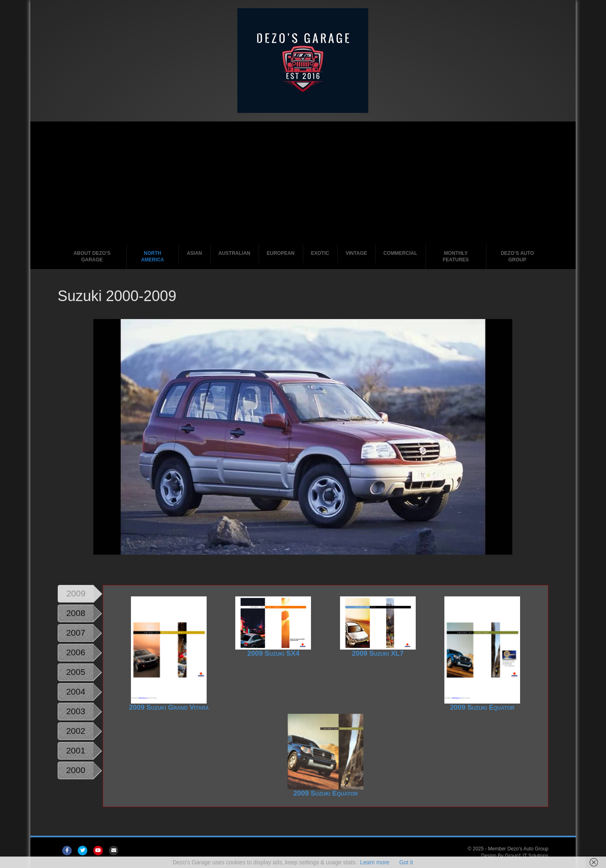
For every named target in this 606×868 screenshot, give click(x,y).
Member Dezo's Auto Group (518, 849)
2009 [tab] (76, 593)
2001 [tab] (76, 750)
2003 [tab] (76, 711)
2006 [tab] (76, 652)
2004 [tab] (76, 691)
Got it (406, 862)
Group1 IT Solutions (527, 856)
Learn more (375, 862)
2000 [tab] (76, 770)
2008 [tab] (76, 613)
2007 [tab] (76, 633)
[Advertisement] (303, 183)
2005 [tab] (76, 672)
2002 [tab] (76, 731)
